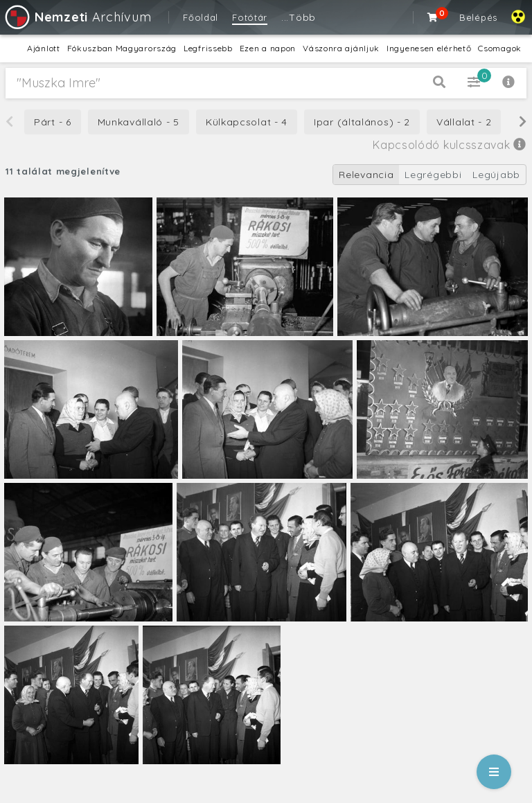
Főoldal (201, 17)
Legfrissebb (208, 48)
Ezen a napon (268, 48)
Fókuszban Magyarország (122, 48)
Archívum (77, 17)
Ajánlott (44, 48)
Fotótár (250, 17)
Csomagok (500, 48)
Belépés (478, 17)
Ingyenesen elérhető (429, 48)
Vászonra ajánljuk (341, 48)
